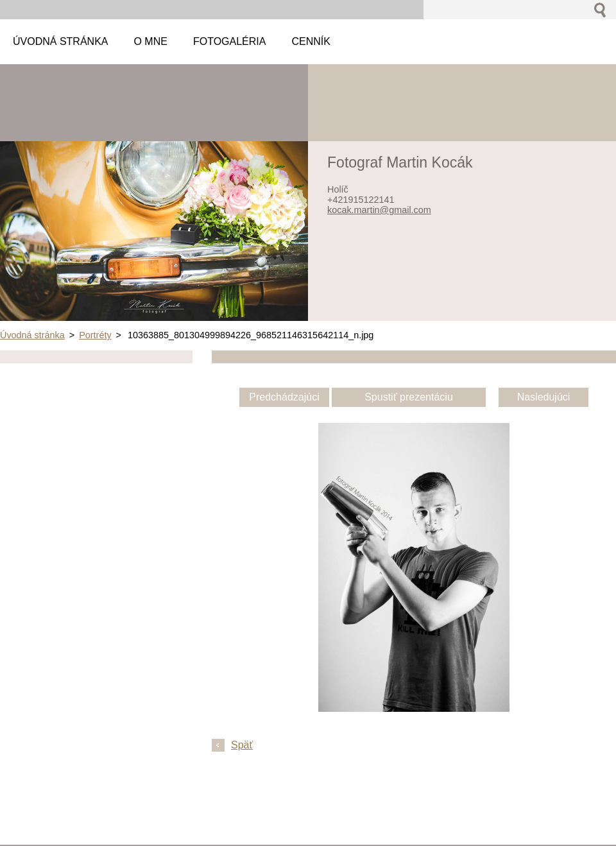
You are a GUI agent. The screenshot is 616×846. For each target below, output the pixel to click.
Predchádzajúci (284, 397)
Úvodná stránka (32, 335)
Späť (242, 745)
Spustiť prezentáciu (409, 397)
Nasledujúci (544, 397)
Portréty (95, 335)
